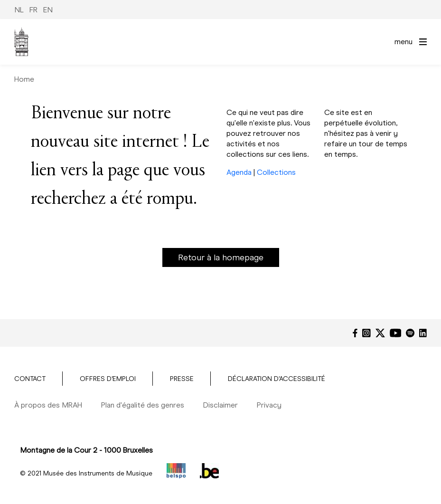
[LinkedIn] (423, 333)
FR (33, 10)
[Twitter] (380, 333)
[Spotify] (410, 333)
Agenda (239, 172)
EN (48, 10)
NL (19, 10)
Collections (276, 172)
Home (24, 79)
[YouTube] (396, 333)
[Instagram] (366, 333)
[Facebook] (355, 333)
